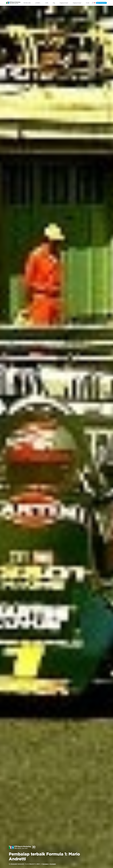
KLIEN (47, 3)
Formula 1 (46, 864)
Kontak (88, 3)
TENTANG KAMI (27, 3)
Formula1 (53, 864)
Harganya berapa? (64, 3)
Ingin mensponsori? (101, 3)
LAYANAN (38, 3)
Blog (54, 3)
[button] (95, 3)
